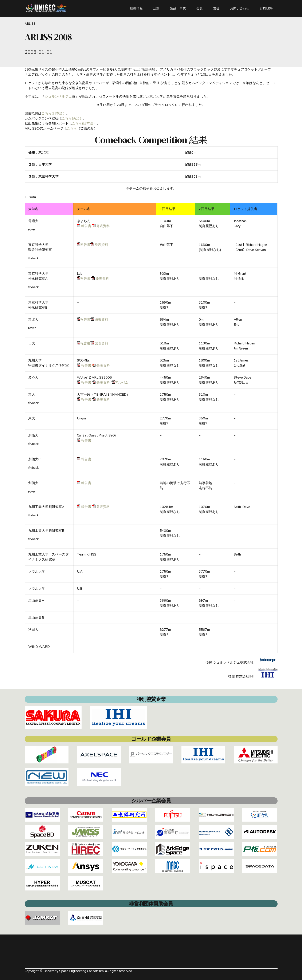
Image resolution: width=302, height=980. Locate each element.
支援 (216, 8)
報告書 (86, 226)
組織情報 (136, 8)
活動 (156, 8)
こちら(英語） (72, 118)
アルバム (122, 383)
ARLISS (30, 24)
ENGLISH (266, 8)
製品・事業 (178, 8)
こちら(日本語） (54, 113)
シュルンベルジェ (58, 96)
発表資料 (103, 226)
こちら (72, 129)
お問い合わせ (240, 8)
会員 (200, 8)
